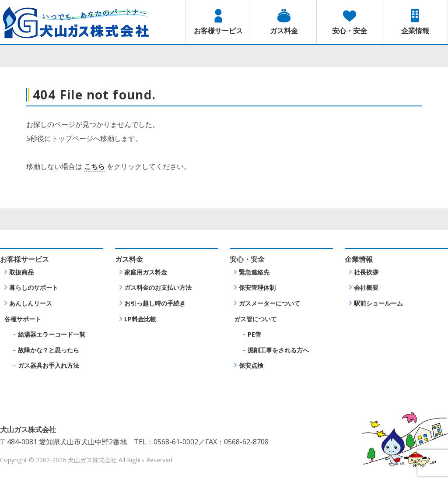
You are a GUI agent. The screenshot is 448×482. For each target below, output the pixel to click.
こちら (94, 166)
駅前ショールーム (378, 303)
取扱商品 (21, 272)
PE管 (254, 334)
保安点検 (251, 365)
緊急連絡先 (254, 272)
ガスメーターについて (269, 303)
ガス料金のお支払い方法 (158, 287)
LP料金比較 (140, 319)
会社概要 (366, 287)
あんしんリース (31, 303)
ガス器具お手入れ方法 (49, 365)
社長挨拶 (366, 272)
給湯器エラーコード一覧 (52, 334)
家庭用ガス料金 (146, 272)
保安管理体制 (257, 287)
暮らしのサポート (34, 287)
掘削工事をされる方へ (278, 350)
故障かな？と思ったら (49, 350)
